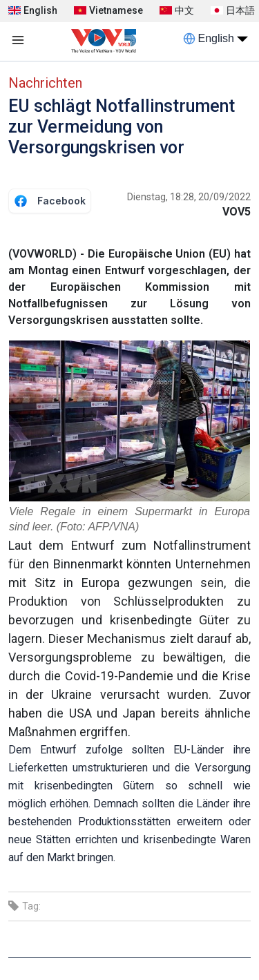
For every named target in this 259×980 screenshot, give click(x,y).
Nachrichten (45, 83)
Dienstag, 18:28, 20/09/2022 (189, 197)
